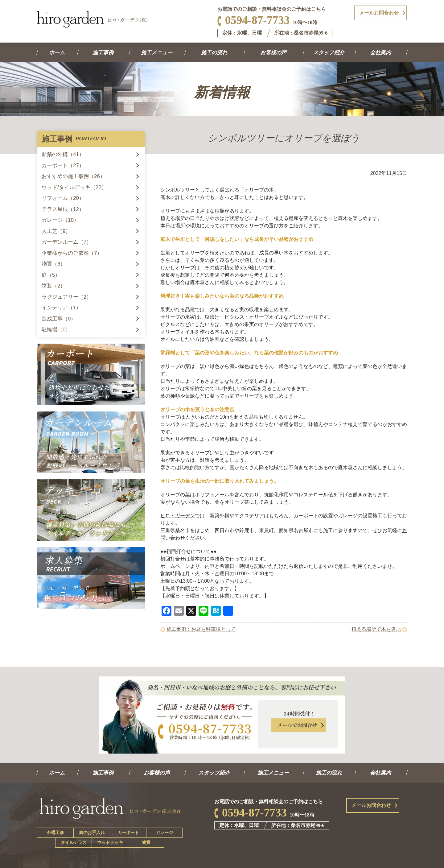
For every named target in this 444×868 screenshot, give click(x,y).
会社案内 (381, 53)
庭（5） (51, 275)
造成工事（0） (59, 319)
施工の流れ (215, 53)
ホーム (57, 53)
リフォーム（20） (63, 198)
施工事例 (103, 53)
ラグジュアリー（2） (67, 297)
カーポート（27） (63, 165)
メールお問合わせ (379, 13)
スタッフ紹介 (329, 53)
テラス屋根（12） (63, 209)
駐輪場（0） (56, 330)
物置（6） (53, 264)
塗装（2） (53, 286)
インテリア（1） (61, 308)
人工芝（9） (56, 231)
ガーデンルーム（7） (67, 242)
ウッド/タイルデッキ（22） (74, 187)
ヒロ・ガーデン (178, 516)
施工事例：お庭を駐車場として (201, 629)
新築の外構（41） (63, 154)
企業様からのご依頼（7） (72, 253)
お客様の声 (274, 53)
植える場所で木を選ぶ (376, 629)
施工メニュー (157, 53)
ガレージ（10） (60, 220)
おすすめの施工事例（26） (73, 176)
